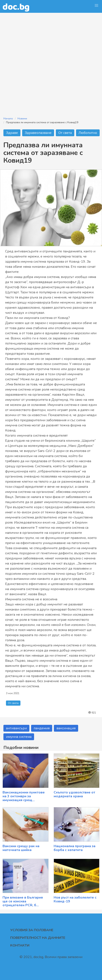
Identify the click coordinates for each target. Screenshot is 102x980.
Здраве (12, 133)
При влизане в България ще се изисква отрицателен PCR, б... (23, 901)
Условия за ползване (32, 930)
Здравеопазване (38, 133)
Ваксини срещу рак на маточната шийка (21, 848)
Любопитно (88, 133)
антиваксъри (16, 728)
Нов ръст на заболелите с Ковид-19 (75, 899)
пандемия (42, 728)
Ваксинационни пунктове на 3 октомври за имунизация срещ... (24, 796)
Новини (22, 119)
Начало (8, 119)
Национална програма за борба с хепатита (75, 848)
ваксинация (66, 728)
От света (65, 133)
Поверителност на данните (38, 938)
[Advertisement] (51, 62)
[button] (96, 6)
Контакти (20, 945)
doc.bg (16, 6)
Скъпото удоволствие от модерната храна (74, 794)
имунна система (19, 737)
